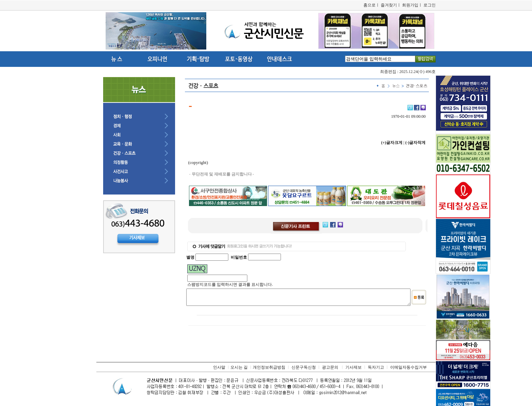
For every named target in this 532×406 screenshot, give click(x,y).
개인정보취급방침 (269, 370)
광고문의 (330, 370)
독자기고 (376, 370)
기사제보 (354, 370)
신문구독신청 (304, 370)
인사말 (219, 370)
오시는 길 (239, 370)
